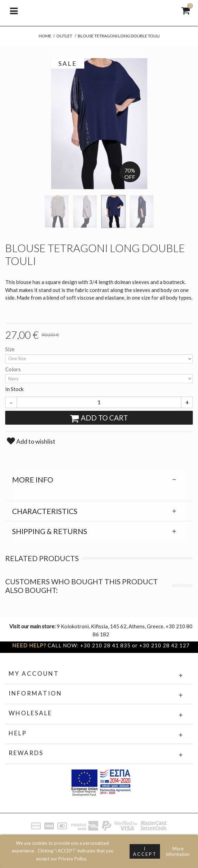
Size (10, 349)
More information (178, 851)
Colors (13, 369)
